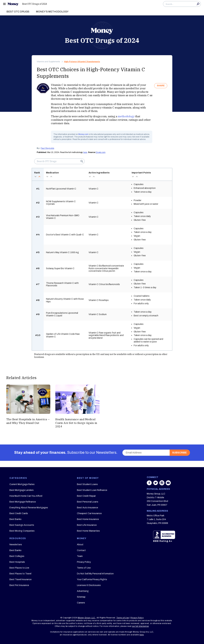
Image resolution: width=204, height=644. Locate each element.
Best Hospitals (17, 562)
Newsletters (16, 545)
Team (80, 556)
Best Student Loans (87, 484)
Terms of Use (84, 568)
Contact (81, 550)
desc (35, 177)
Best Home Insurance (88, 519)
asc (39, 177)
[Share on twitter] (156, 484)
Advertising (83, 591)
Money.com (83, 134)
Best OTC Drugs (18, 12)
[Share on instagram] (162, 484)
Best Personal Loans (88, 502)
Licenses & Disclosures (89, 585)
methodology (126, 116)
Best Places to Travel (20, 574)
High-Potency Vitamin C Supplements (82, 62)
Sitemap (81, 597)
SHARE (161, 86)
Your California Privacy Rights (92, 579)
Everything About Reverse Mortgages (29, 508)
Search (198, 4)
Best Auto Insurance (87, 508)
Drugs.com (101, 152)
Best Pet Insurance (19, 585)
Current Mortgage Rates (22, 484)
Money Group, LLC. (87, 618)
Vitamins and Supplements (48, 62)
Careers (81, 603)
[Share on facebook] (150, 484)
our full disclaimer (140, 626)
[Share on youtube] (168, 484)
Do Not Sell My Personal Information (95, 574)
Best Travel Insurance (20, 579)
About (80, 545)
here (85, 152)
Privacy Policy (84, 562)
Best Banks (15, 519)
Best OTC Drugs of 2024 (35, 4)
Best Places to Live (19, 568)
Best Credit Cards (19, 513)
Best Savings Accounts (22, 525)
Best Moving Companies (22, 531)
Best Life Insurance (87, 525)
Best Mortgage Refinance (23, 502)
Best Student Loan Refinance (92, 490)
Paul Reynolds (47, 148)
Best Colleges (17, 556)
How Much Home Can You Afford (26, 496)
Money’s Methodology (52, 12)
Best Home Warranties (88, 531)
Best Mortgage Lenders (22, 490)
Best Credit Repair (86, 496)
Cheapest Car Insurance (89, 513)
